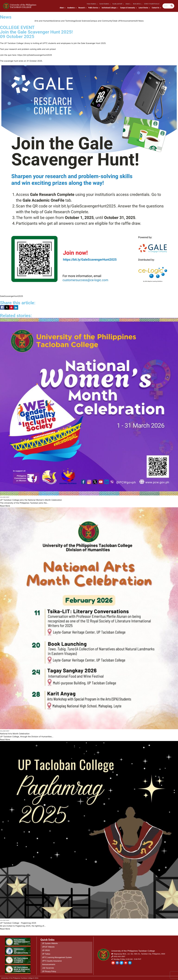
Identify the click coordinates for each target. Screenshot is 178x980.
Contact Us (156, 8)
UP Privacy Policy (49, 970)
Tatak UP (116, 21)
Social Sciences (83, 21)
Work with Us (137, 4)
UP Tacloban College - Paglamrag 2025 (18, 923)
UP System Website (50, 945)
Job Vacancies (48, 967)
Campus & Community (128, 8)
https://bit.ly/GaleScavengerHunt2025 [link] (35, 55)
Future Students (92, 4)
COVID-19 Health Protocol (152, 4)
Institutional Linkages (110, 8)
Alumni (128, 4)
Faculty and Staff (118, 4)
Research (82, 8)
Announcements (128, 21)
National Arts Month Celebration (15, 734)
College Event (5, 497)
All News (140, 21)
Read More (5, 506)
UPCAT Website (48, 948)
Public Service (94, 8)
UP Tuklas (46, 954)
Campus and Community (101, 21)
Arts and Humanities (44, 21)
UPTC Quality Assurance (52, 961)
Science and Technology (64, 21)
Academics (72, 8)
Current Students (105, 4)
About (62, 8)
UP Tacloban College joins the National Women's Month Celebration (31, 500)
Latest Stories (144, 8)
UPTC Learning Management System (57, 957)
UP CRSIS (46, 951)
